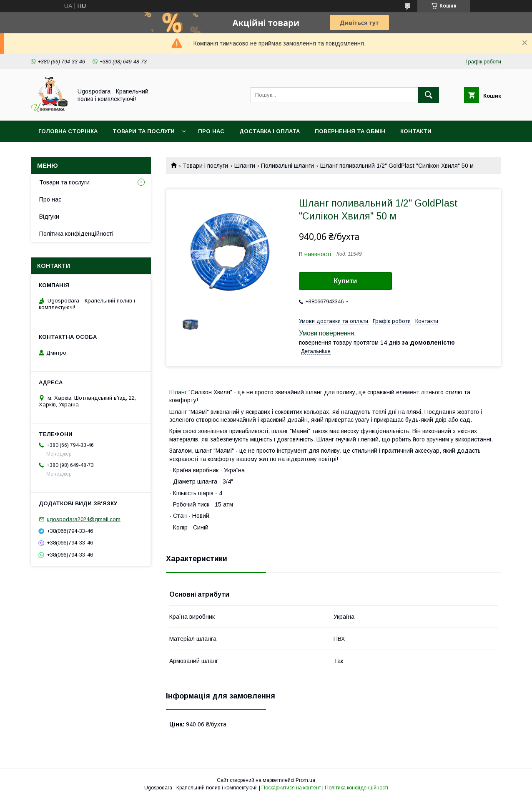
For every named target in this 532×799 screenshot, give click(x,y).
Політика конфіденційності (76, 234)
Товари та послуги (144, 131)
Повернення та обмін (350, 131)
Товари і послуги (205, 166)
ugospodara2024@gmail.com (84, 519)
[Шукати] (429, 95)
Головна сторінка (68, 131)
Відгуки (49, 217)
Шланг (178, 392)
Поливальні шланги (287, 166)
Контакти (416, 131)
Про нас (211, 131)
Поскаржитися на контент (291, 788)
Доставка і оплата (270, 131)
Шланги (245, 166)
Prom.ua (305, 780)
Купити (346, 281)
